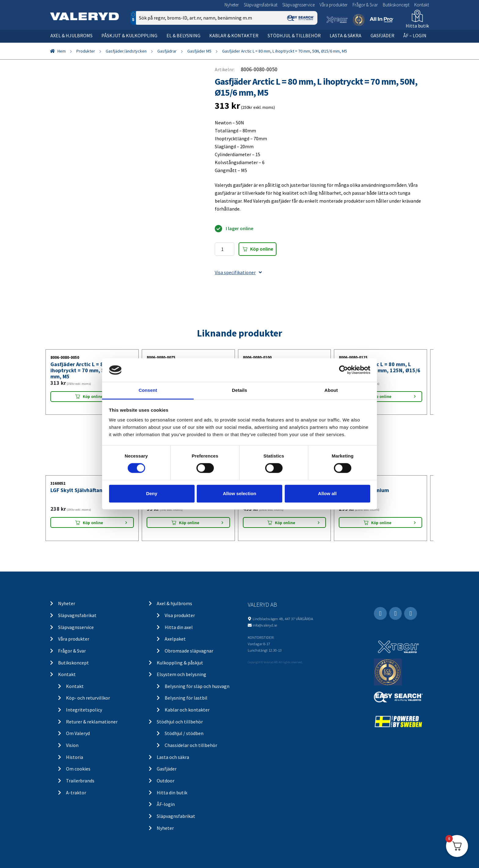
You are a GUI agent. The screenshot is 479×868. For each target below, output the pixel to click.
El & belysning (183, 35)
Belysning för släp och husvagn (197, 686)
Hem (62, 51)
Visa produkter (180, 615)
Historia (75, 757)
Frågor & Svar (365, 5)
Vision (72, 745)
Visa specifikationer (238, 272)
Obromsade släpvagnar (189, 651)
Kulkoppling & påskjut (180, 663)
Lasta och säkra (173, 757)
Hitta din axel (179, 627)
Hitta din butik (172, 793)
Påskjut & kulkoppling (129, 35)
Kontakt (422, 5)
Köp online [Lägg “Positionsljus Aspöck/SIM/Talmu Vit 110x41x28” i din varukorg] (189, 523)
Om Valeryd (78, 733)
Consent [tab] (148, 390)
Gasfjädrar (167, 51)
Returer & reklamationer (92, 722)
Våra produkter (334, 5)
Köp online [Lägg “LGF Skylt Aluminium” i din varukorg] (381, 523)
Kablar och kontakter (187, 710)
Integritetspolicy (84, 710)
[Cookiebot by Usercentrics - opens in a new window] (344, 370)
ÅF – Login (415, 35)
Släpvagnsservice (298, 5)
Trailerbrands (80, 781)
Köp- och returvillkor (88, 698)
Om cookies (78, 769)
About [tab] (331, 390)
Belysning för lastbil (186, 698)
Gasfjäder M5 (199, 51)
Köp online (262, 249)
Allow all (327, 493)
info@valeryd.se (265, 625)
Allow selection (239, 493)
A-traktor (76, 793)
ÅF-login (166, 804)
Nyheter (232, 5)
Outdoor (166, 781)
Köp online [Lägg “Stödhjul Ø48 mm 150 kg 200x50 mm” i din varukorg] (285, 523)
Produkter (86, 51)
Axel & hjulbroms (71, 35)
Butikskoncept (396, 5)
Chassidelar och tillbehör (191, 745)
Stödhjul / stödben (184, 733)
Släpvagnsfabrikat (261, 5)
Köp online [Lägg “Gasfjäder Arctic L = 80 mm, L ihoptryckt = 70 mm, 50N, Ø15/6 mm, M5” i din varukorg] (93, 396)
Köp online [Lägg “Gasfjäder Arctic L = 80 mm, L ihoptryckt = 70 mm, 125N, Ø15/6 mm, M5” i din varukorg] (381, 396)
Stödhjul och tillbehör (180, 722)
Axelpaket (175, 639)
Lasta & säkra (346, 35)
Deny (152, 493)
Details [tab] (239, 390)
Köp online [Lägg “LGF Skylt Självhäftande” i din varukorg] (93, 523)
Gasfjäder (382, 35)
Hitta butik (417, 26)
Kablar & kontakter (234, 35)
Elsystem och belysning (181, 674)
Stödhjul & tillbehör (294, 35)
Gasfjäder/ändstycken (126, 51)
